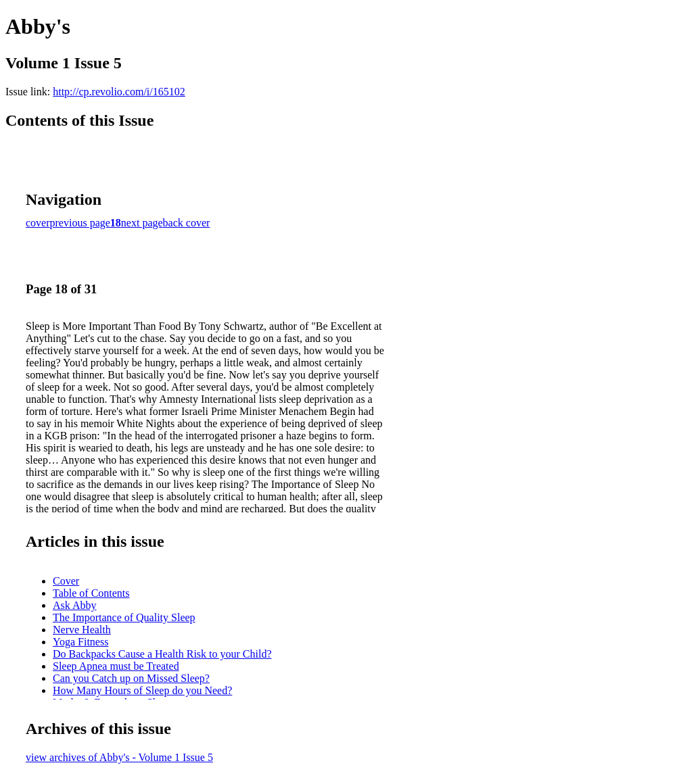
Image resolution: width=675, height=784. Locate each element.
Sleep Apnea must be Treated (116, 666)
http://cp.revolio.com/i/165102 (119, 92)
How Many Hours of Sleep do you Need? (142, 690)
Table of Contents (91, 593)
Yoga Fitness (80, 642)
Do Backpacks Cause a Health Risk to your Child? (162, 654)
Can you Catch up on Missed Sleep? (131, 678)
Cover (66, 581)
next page (142, 223)
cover (38, 223)
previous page (80, 223)
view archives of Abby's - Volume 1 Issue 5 (119, 757)
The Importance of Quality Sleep (124, 617)
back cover (187, 223)
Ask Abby (74, 605)
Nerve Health (82, 630)
